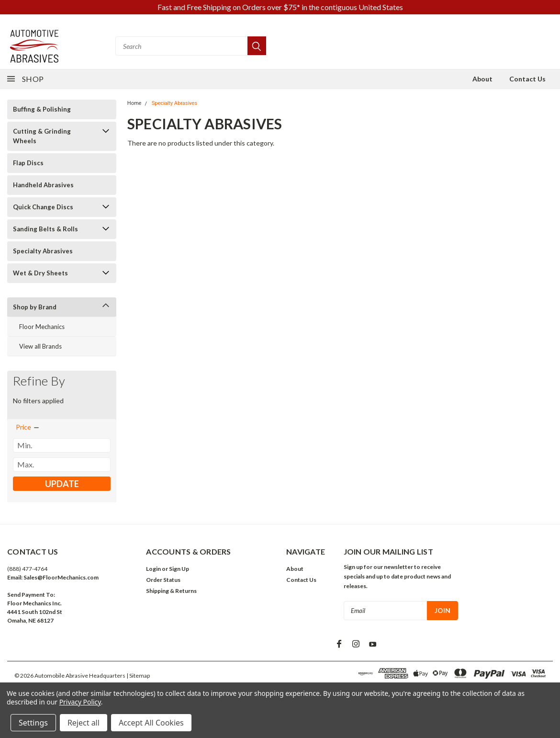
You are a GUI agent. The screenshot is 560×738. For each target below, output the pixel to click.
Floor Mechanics (42, 327)
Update (62, 484)
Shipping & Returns (171, 591)
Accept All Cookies (151, 723)
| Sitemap (138, 676)
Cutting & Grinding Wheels (42, 136)
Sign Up (179, 569)
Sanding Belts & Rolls (45, 229)
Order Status (163, 580)
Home (134, 103)
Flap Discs (28, 163)
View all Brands (40, 346)
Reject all (84, 723)
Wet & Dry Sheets (40, 273)
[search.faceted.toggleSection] (28, 427)
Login (153, 569)
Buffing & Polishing (42, 109)
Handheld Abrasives (43, 185)
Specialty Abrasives (43, 251)
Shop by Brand (35, 307)
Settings (33, 723)
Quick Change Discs (43, 207)
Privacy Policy (80, 702)
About (482, 79)
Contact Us (527, 79)
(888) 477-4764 (27, 569)
